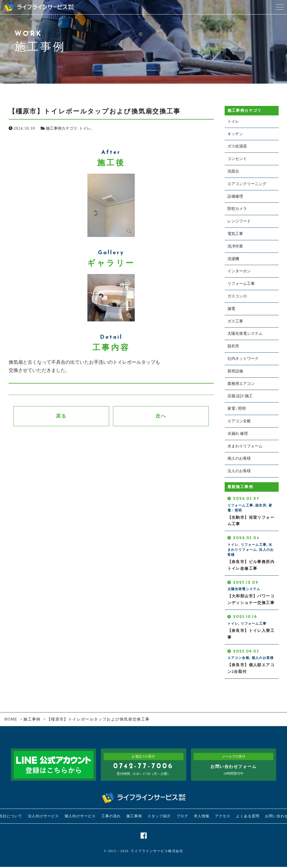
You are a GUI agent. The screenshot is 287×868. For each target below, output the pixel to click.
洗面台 (233, 171)
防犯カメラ (237, 209)
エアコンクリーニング (247, 184)
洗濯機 (233, 259)
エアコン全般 (239, 421)
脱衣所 (233, 346)
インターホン (239, 271)
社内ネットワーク (243, 359)
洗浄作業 (235, 246)
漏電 (231, 309)
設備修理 (235, 196)
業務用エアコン (241, 384)
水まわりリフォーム (245, 446)
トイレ (85, 128)
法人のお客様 (239, 471)
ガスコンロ (237, 296)
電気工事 (235, 234)
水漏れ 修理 (238, 434)
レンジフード (239, 221)
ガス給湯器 (237, 146)
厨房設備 (235, 371)
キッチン (235, 134)
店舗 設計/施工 (240, 396)
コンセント (237, 159)
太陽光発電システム (245, 334)
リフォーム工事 (241, 284)
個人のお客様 (239, 458)
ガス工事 (235, 321)
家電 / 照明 (237, 408)
